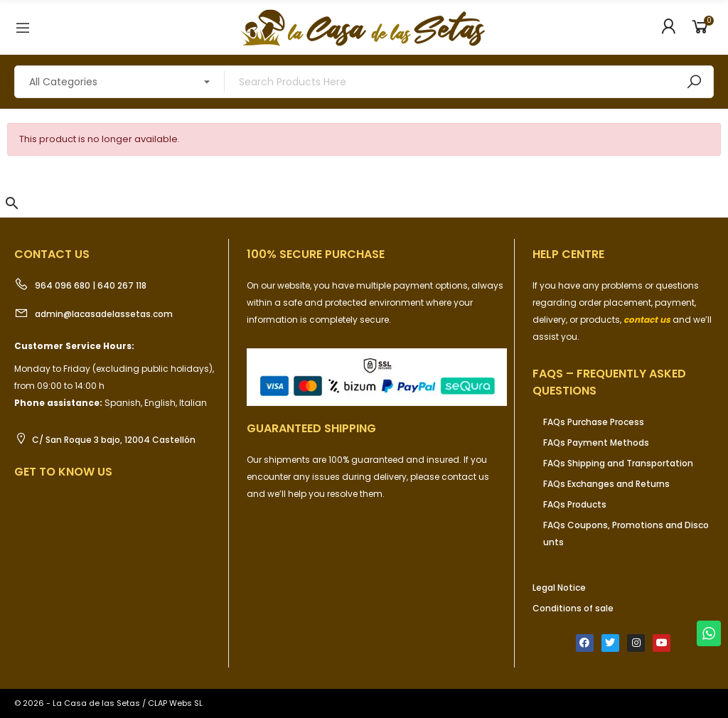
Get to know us (63, 472)
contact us (647, 320)
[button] (12, 203)
